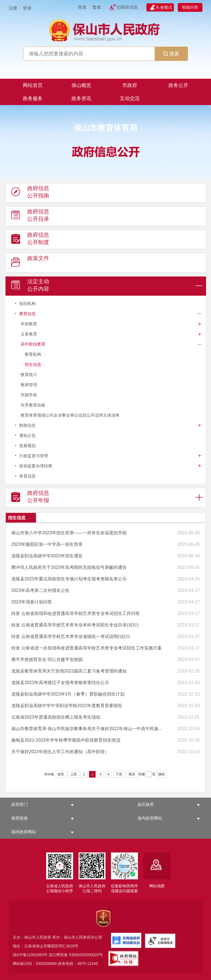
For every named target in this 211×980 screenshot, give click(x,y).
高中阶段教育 (33, 344)
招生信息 (33, 364)
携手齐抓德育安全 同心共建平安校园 (47, 660)
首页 (61, 774)
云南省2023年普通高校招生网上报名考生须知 (56, 717)
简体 (82, 7)
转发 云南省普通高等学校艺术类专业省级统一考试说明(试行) (70, 636)
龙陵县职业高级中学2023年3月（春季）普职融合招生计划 (68, 694)
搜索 (171, 54)
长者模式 (164, 7)
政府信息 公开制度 (30, 240)
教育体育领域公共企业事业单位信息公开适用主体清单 (70, 415)
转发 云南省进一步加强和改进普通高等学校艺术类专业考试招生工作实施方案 (87, 648)
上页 (74, 774)
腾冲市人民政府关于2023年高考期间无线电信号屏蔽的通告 (69, 567)
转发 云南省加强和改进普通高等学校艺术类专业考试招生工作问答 (76, 613)
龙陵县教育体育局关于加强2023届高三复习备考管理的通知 (69, 671)
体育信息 (27, 476)
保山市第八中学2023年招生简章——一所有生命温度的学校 (69, 533)
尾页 (132, 774)
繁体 (97, 7)
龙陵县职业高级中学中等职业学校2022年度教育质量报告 (67, 706)
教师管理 (29, 385)
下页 (119, 774)
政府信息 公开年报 (30, 498)
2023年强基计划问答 (32, 602)
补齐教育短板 (33, 405)
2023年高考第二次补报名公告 (40, 590)
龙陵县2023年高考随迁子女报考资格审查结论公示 (60, 683)
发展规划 (27, 446)
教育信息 (27, 314)
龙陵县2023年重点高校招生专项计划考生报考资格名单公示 (69, 579)
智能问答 (190, 7)
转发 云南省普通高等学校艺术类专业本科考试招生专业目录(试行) (75, 625)
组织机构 (27, 303)
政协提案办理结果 (36, 466)
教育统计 (29, 375)
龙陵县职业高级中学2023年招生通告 (47, 556)
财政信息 (27, 425)
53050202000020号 (86, 955)
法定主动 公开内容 (30, 286)
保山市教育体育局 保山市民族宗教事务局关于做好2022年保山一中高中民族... (87, 729)
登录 (27, 8)
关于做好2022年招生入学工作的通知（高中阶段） (60, 752)
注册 (13, 8)
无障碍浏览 (127, 7)
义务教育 (29, 334)
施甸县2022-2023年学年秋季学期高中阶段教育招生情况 (66, 740)
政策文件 (30, 263)
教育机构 (33, 354)
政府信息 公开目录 (30, 216)
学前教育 (29, 324)
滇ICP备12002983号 (30, 955)
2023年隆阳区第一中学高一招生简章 (47, 544)
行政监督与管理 (34, 456)
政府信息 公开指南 (30, 193)
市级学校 (29, 395)
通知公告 (27, 435)
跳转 (162, 774)
